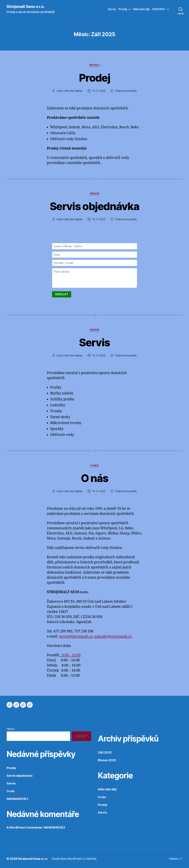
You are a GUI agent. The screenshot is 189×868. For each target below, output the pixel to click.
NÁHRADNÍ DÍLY (17, 799)
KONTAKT (159, 9)
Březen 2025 (107, 760)
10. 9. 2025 (99, 91)
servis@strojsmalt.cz (76, 636)
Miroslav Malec (74, 91)
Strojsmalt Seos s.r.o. (26, 7)
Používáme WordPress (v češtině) (74, 859)
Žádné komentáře (126, 91)
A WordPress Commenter (24, 827)
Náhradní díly (141, 9)
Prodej (123, 9)
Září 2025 (105, 752)
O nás (95, 465)
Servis (112, 9)
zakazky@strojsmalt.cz (113, 636)
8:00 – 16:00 (70, 655)
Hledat (10, 729)
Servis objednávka (94, 206)
